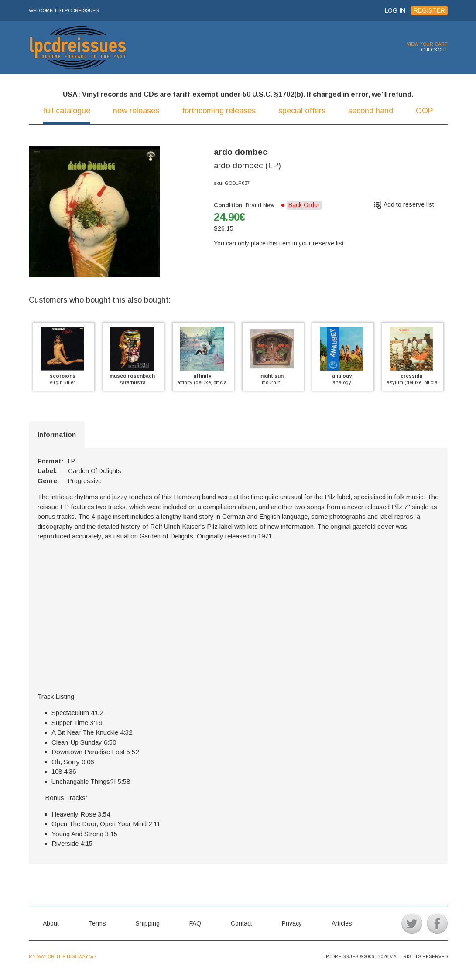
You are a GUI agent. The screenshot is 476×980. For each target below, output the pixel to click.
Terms (97, 923)
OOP (425, 111)
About (51, 923)
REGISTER (429, 10)
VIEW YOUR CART (427, 44)
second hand (371, 111)
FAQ (195, 923)
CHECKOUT (434, 50)
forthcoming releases (219, 111)
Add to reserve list (409, 204)
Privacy (292, 923)
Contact (241, 923)
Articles (342, 923)
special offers (302, 111)
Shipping (148, 923)
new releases (136, 111)
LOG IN (395, 10)
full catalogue (67, 111)
